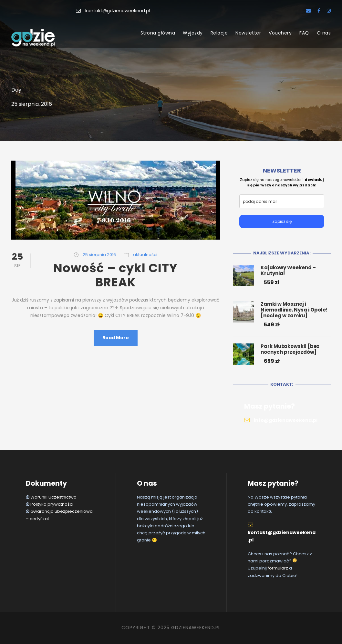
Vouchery (280, 33)
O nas (324, 33)
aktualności (145, 255)
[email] (282, 201)
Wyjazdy (193, 33)
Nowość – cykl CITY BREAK (115, 275)
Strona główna (158, 33)
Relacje (219, 33)
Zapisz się (282, 221)
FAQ (304, 33)
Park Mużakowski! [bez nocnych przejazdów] (290, 349)
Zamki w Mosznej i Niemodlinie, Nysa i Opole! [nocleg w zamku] (294, 310)
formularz (278, 568)
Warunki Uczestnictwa (53, 497)
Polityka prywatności (52, 504)
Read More (116, 338)
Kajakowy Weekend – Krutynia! (288, 270)
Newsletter (248, 33)
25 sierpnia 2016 (99, 255)
